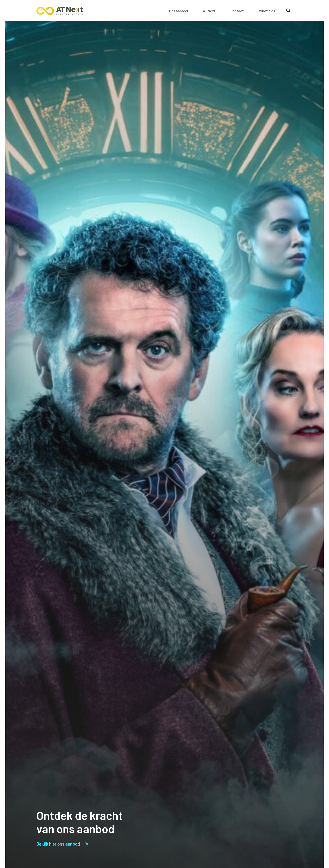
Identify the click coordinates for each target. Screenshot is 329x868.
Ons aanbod (178, 11)
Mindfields (267, 11)
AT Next (209, 11)
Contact (237, 11)
